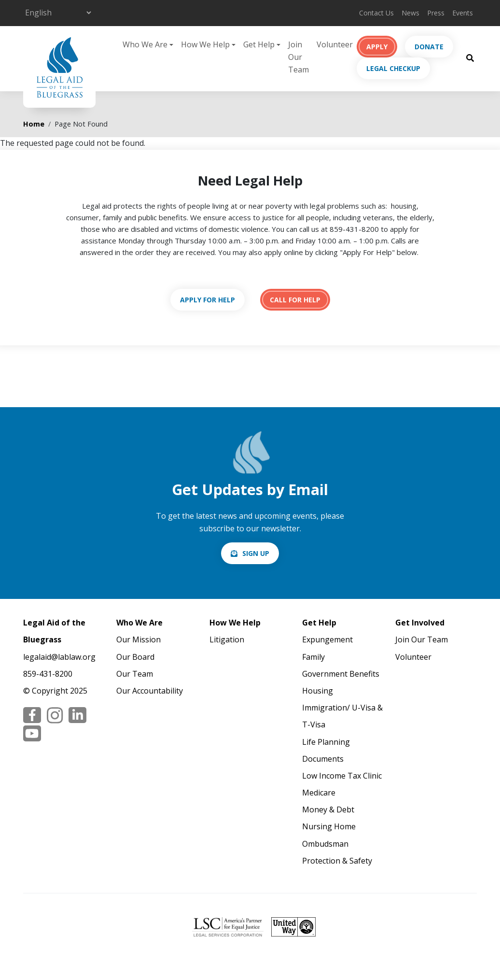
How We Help (235, 623)
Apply (377, 47)
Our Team (135, 674)
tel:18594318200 (295, 300)
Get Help (319, 623)
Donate (429, 47)
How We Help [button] (205, 44)
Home (34, 124)
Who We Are (139, 623)
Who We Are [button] (145, 44)
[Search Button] (470, 57)
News (410, 13)
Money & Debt (328, 810)
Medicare (319, 793)
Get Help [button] (259, 44)
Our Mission (139, 639)
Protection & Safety (337, 861)
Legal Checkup (393, 68)
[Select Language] (58, 13)
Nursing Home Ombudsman (329, 835)
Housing (318, 691)
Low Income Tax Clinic (342, 776)
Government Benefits (341, 674)
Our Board (135, 657)
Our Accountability (150, 691)
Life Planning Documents (326, 750)
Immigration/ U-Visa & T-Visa (342, 716)
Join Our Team (299, 57)
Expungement (327, 639)
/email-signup (250, 553)
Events (463, 13)
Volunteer (335, 44)
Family (313, 657)
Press (436, 13)
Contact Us (376, 13)
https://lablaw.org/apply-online (208, 300)
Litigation (227, 639)
